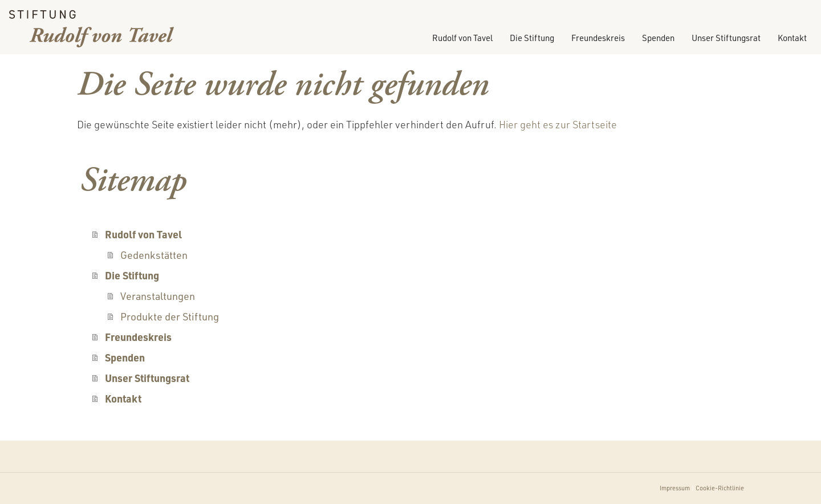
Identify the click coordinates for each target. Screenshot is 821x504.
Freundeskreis (598, 38)
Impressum (675, 488)
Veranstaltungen (158, 296)
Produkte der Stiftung (170, 316)
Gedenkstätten (154, 255)
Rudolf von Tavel (462, 38)
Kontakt (792, 38)
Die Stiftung (532, 38)
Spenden (658, 38)
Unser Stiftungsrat (726, 38)
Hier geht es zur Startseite (558, 124)
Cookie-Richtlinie (720, 488)
